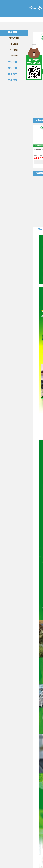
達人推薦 (14, 44)
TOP (34, 85)
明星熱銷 (14, 50)
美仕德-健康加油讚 (12, 12)
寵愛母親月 (14, 38)
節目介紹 (14, 56)
